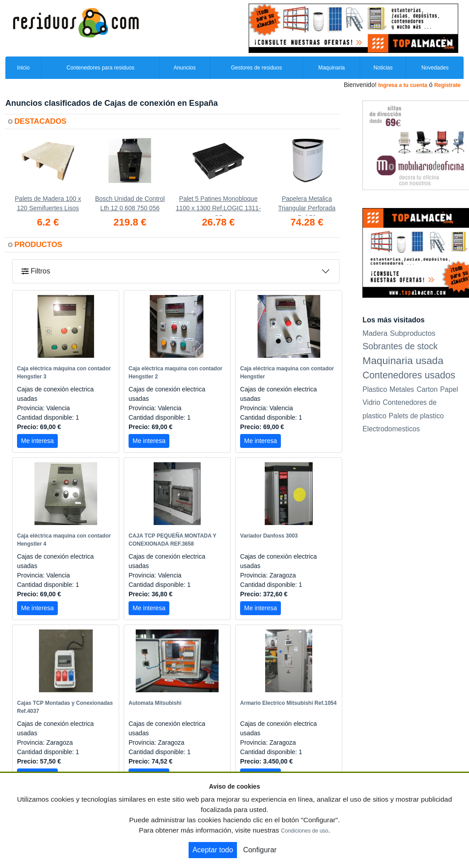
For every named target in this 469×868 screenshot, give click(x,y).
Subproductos (413, 333)
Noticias (383, 68)
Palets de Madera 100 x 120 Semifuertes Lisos (48, 203)
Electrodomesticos (391, 429)
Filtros (36, 271)
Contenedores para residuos (100, 68)
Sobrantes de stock (400, 346)
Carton (427, 389)
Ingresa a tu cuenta (402, 85)
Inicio (23, 68)
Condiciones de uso (304, 831)
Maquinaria (331, 68)
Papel (449, 389)
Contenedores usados (409, 375)
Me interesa (37, 441)
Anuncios (184, 68)
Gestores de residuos (256, 68)
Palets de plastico (416, 416)
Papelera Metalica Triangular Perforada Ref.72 (307, 205)
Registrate (447, 85)
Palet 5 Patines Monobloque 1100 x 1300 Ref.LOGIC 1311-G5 (218, 205)
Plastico (375, 389)
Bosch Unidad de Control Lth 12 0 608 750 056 (130, 203)
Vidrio (371, 402)
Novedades (435, 68)
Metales (402, 389)
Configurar (260, 850)
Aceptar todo (213, 850)
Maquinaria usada (403, 360)
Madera (375, 333)
